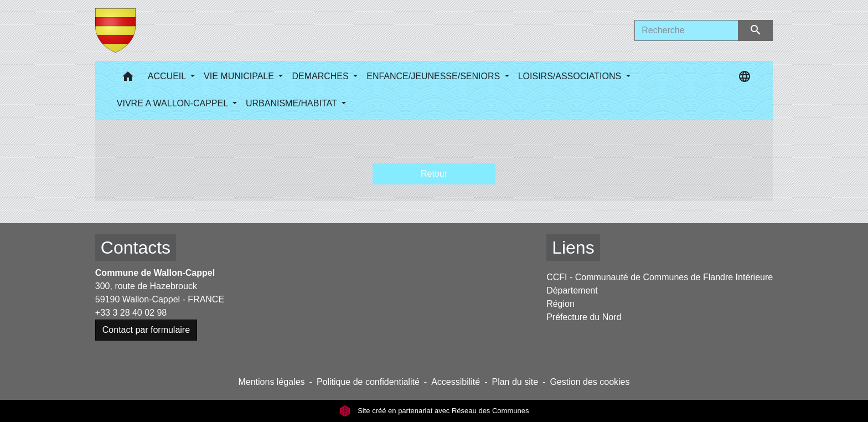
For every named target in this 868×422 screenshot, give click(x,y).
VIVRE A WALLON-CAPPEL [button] (174, 103)
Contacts (136, 248)
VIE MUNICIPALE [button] (240, 76)
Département (572, 290)
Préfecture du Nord (584, 317)
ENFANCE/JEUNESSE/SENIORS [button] (434, 76)
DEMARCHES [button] (321, 76)
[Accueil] (115, 30)
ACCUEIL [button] (168, 76)
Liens (573, 248)
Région (560, 304)
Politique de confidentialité (368, 382)
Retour (434, 174)
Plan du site (515, 382)
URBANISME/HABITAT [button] (293, 103)
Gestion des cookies (590, 382)
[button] (128, 79)
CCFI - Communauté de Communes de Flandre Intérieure (660, 277)
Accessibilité (456, 382)
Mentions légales (271, 382)
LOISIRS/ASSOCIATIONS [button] (571, 76)
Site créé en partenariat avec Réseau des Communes (434, 411)
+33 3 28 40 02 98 (131, 313)
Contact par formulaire (146, 330)
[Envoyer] (756, 30)
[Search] (686, 30)
